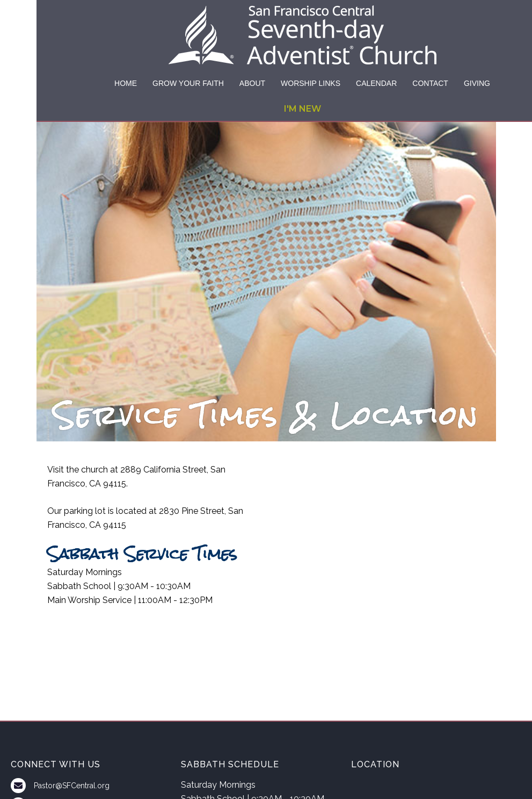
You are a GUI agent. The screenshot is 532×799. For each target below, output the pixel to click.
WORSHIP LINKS (311, 83)
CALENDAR (376, 83)
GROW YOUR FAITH (188, 83)
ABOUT (252, 83)
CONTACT (430, 83)
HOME (126, 83)
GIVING (477, 83)
